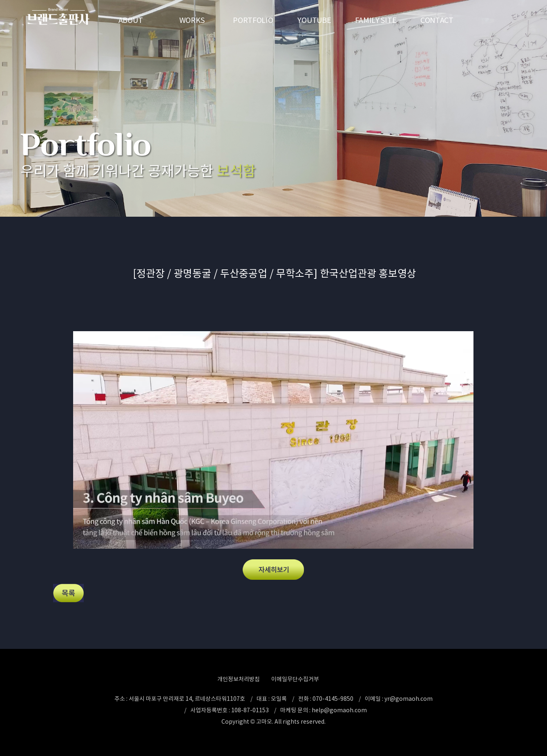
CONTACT (437, 20)
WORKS (192, 20)
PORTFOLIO (253, 20)
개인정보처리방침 (239, 679)
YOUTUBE (314, 20)
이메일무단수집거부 (295, 679)
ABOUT (131, 20)
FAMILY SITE (376, 20)
